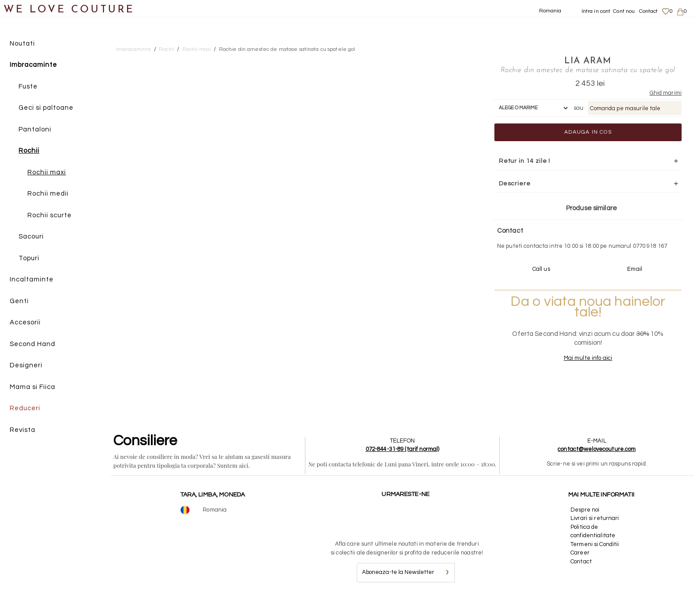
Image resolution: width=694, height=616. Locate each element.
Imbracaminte (33, 65)
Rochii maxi (47, 172)
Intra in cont (596, 11)
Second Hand (33, 344)
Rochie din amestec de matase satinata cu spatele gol (287, 49)
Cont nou (624, 11)
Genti (19, 301)
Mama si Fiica (33, 387)
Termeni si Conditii (595, 561)
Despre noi (585, 527)
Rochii (29, 151)
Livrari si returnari (595, 535)
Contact (649, 11)
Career (580, 570)
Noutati (22, 44)
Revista (23, 430)
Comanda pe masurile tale (610, 117)
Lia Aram (573, 61)
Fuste (28, 87)
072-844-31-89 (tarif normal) (403, 466)
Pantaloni (35, 129)
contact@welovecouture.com (597, 466)
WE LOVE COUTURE (69, 10)
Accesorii (25, 323)
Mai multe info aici (573, 375)
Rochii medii (48, 194)
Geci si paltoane (46, 108)
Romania (550, 11)
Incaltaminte (32, 280)
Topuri (29, 258)
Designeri (26, 366)
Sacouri (31, 237)
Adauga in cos (573, 141)
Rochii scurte (50, 215)
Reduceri (25, 409)
